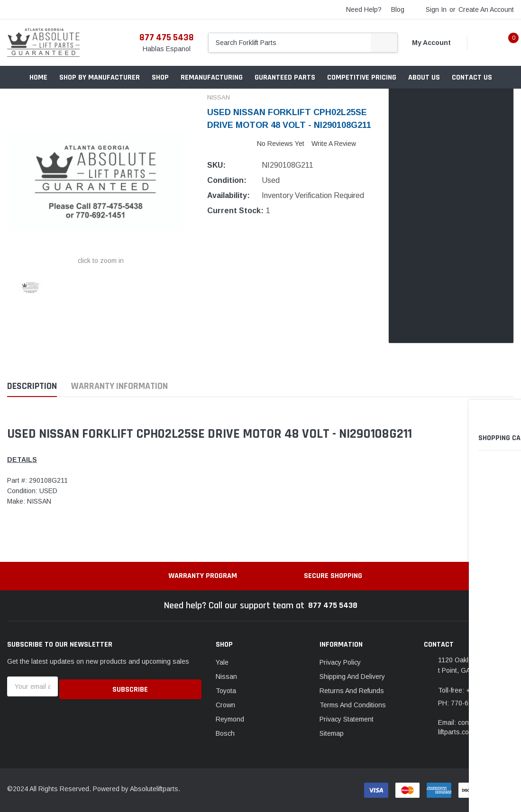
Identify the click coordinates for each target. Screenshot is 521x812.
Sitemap (332, 733)
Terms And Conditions (353, 705)
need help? (364, 9)
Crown (225, 705)
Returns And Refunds (352, 691)
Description (32, 386)
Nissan (226, 677)
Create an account (486, 9)
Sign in (436, 9)
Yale (222, 662)
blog (398, 9)
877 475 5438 (167, 37)
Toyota (226, 691)
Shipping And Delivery (352, 677)
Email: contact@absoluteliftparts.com (475, 727)
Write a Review (334, 144)
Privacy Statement (347, 719)
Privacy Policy (340, 662)
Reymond (230, 719)
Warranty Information (119, 386)
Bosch (225, 733)
